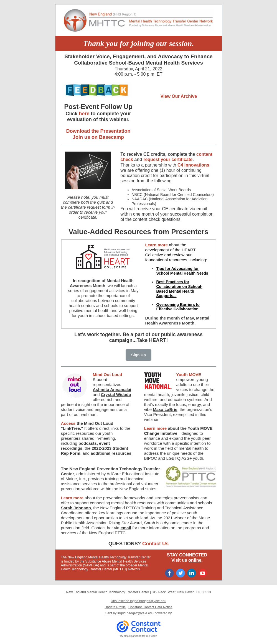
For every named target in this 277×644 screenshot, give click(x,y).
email (126, 528)
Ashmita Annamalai (112, 389)
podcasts (88, 443)
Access (69, 423)
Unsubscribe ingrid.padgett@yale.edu (138, 601)
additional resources (111, 453)
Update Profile (115, 607)
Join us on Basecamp (98, 137)
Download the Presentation (98, 131)
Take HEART (152, 340)
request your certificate (168, 159)
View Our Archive (179, 96)
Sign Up (138, 355)
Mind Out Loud (108, 375)
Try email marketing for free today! (138, 636)
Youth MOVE (189, 375)
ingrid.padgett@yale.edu (136, 613)
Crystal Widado (116, 394)
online (195, 560)
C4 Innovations (193, 165)
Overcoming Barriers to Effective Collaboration (178, 307)
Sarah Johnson (76, 508)
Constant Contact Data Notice (150, 607)
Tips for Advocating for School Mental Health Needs (182, 271)
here (84, 114)
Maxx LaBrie (165, 409)
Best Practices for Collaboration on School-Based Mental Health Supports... (179, 289)
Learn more (156, 245)
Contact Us (155, 544)
